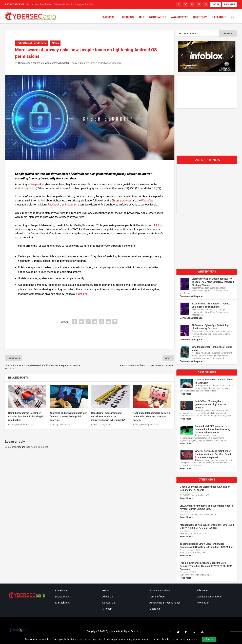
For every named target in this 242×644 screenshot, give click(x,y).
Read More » (186, 498)
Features (108, 17)
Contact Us (109, 603)
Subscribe (202, 591)
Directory (200, 17)
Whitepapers (158, 17)
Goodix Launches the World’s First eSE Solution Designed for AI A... (60, 4)
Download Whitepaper (192, 296)
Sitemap (107, 609)
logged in (23, 447)
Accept (209, 639)
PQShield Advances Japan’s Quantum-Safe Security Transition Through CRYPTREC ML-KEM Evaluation (206, 566)
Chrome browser (121, 201)
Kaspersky (37, 184)
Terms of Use (157, 597)
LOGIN (215, 4)
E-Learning (219, 17)
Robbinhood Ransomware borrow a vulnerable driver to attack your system (152, 417)
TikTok (158, 225)
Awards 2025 (180, 17)
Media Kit (155, 609)
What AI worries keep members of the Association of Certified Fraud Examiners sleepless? (213, 454)
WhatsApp (147, 201)
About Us (108, 597)
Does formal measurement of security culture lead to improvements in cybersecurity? (108, 417)
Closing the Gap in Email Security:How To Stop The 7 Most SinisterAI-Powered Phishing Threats (213, 282)
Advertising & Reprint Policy (165, 603)
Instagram (71, 205)
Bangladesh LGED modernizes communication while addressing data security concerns (213, 429)
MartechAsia (62, 603)
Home (106, 591)
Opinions (128, 17)
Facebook (54, 205)
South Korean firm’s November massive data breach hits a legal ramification (25, 417)
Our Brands (61, 591)
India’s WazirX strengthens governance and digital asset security (210, 404)
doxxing (83, 294)
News (55, 43)
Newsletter (203, 603)
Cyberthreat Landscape (32, 43)
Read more (186, 394)
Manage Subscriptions (209, 597)
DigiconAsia (62, 597)
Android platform (25, 188)
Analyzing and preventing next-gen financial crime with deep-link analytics (68, 417)
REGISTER (230, 4)
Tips (141, 17)
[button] (233, 20)
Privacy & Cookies (160, 591)
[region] (207, 56)
